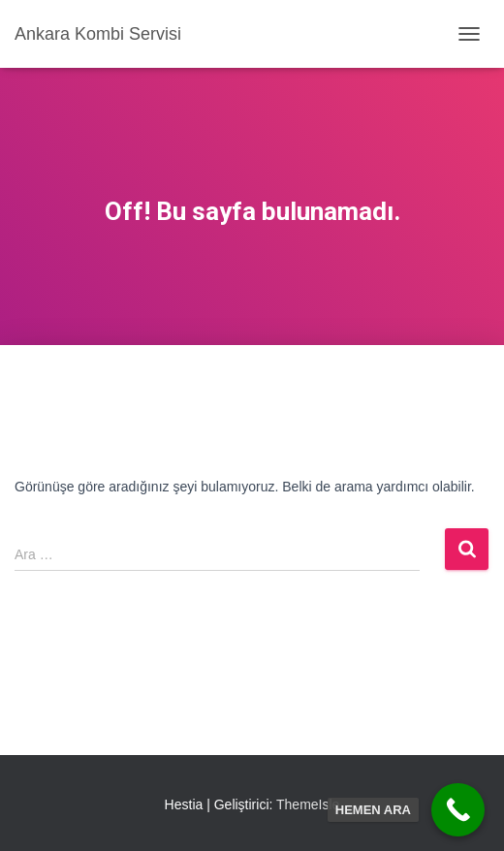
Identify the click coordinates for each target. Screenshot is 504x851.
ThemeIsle (308, 804)
